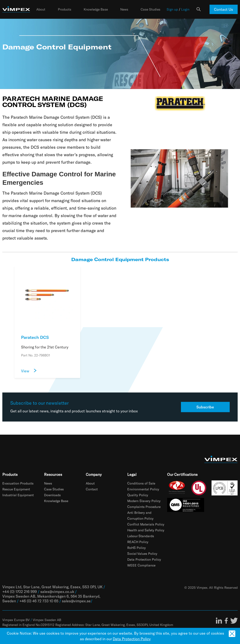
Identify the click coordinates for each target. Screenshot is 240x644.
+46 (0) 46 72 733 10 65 (39, 601)
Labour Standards (141, 536)
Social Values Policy (142, 553)
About (41, 9)
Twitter (234, 621)
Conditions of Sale (141, 483)
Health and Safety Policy (146, 530)
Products (65, 9)
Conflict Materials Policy (146, 524)
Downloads (52, 495)
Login (185, 9)
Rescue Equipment (16, 489)
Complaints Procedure (144, 507)
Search (199, 9)
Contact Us (223, 9)
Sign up (172, 9)
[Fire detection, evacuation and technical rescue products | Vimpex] (16, 9)
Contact (92, 489)
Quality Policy (138, 495)
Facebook (226, 621)
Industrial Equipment (18, 495)
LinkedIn (219, 621)
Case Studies (150, 9)
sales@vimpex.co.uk (57, 591)
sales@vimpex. (74, 601)
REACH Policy (138, 542)
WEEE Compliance (141, 565)
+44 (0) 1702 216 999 (20, 591)
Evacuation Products (18, 483)
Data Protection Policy (144, 559)
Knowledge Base (96, 9)
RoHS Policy (137, 548)
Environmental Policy (143, 489)
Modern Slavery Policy (144, 501)
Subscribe (205, 407)
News (124, 9)
